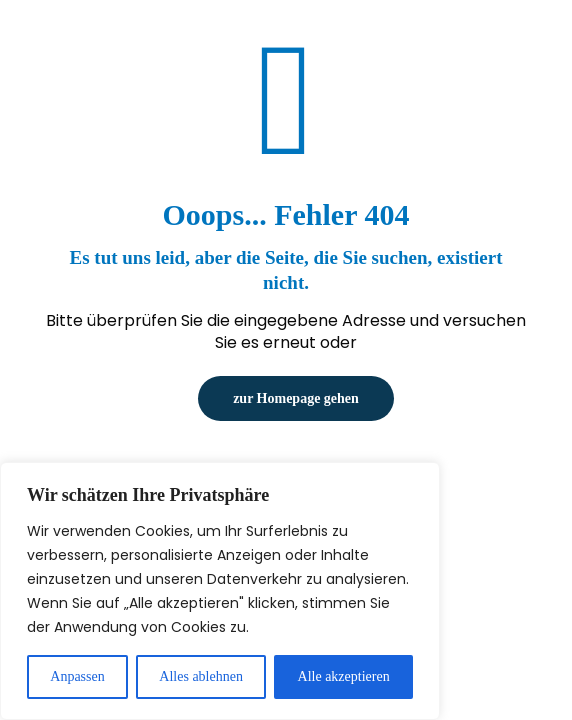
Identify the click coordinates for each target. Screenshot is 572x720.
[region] (220, 591)
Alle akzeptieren (344, 676)
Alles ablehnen (201, 676)
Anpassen (77, 676)
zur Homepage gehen (296, 398)
